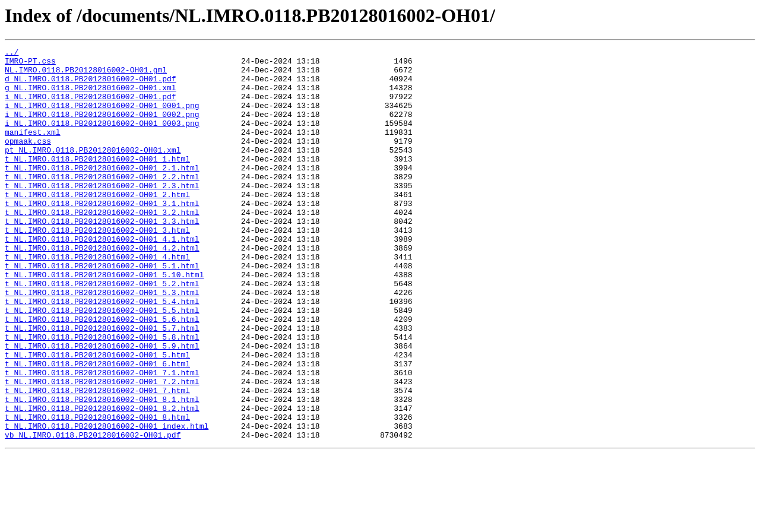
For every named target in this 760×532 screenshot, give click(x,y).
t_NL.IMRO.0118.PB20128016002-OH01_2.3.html (102, 214)
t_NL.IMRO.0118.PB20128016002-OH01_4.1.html (102, 278)
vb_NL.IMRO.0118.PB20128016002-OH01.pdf (93, 513)
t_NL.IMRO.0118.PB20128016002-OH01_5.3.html (102, 342)
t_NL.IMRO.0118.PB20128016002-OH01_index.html (107, 502)
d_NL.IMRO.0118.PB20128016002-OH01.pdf (91, 85)
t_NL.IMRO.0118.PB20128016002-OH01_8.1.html (102, 470)
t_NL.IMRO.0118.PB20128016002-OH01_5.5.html (102, 363)
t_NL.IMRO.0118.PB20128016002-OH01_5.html (97, 417)
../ (12, 53)
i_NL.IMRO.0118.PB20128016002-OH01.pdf (91, 107)
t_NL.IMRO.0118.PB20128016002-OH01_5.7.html (102, 385)
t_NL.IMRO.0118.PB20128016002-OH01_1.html (97, 182)
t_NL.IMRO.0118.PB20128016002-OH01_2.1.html (102, 192)
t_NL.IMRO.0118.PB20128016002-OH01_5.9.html (102, 406)
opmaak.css (28, 160)
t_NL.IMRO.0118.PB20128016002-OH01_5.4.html (102, 353)
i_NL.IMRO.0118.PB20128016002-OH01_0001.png (102, 118)
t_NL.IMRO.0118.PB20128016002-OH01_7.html (97, 460)
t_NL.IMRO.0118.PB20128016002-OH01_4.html (97, 299)
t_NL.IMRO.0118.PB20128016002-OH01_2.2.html (102, 203)
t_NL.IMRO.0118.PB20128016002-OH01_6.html (97, 427)
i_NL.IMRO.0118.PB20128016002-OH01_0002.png (102, 128)
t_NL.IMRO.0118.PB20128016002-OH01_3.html (97, 267)
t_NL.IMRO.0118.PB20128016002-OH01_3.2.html (102, 246)
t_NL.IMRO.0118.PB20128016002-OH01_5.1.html (102, 310)
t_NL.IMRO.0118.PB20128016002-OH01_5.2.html (102, 331)
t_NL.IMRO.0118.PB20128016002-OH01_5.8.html (102, 395)
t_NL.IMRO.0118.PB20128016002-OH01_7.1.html (102, 438)
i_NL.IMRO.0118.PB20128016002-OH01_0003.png (102, 139)
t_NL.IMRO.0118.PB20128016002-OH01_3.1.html (102, 235)
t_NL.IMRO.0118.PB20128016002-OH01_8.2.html (102, 481)
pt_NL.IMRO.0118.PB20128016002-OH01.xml (93, 171)
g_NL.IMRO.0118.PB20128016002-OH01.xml (91, 96)
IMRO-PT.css (30, 64)
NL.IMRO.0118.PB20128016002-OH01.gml (86, 75)
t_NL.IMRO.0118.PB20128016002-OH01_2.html (97, 224)
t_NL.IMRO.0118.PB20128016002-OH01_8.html (97, 492)
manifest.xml (33, 150)
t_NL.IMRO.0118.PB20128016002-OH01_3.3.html (102, 256)
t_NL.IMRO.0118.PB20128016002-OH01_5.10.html (104, 321)
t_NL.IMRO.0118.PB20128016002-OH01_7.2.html (102, 449)
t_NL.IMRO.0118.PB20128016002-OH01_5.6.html (102, 374)
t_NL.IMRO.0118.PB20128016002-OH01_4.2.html (102, 289)
